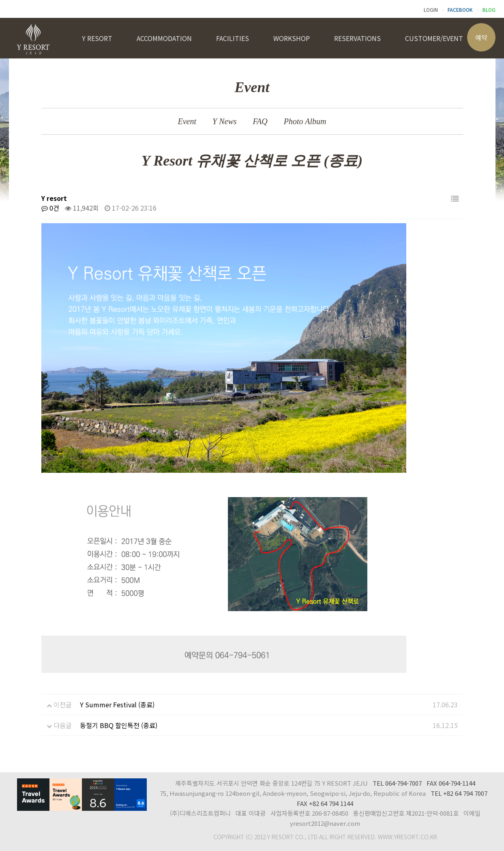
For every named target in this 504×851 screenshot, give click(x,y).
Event (187, 121)
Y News (224, 121)
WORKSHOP (292, 38)
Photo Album (305, 121)
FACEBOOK (460, 10)
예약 (481, 37)
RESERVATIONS (357, 38)
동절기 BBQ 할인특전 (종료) (119, 725)
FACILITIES (233, 38)
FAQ (260, 121)
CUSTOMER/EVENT (434, 38)
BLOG (489, 10)
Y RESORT (97, 38)
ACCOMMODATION (164, 38)
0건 (50, 208)
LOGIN (431, 10)
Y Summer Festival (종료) (117, 704)
